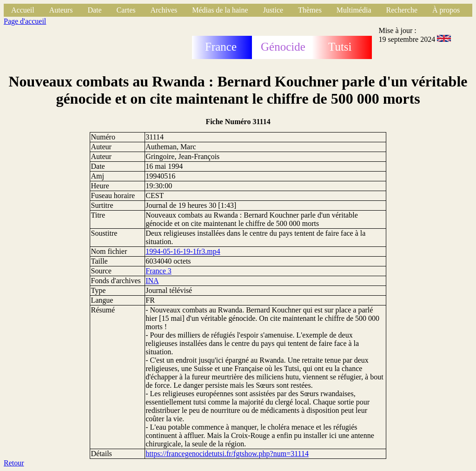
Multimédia (354, 10)
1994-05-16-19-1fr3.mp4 (183, 251)
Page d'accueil (25, 21)
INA (152, 281)
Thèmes (310, 10)
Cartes (126, 10)
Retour (14, 463)
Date (94, 10)
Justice (273, 10)
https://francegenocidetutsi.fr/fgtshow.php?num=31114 (227, 454)
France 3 (159, 271)
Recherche (402, 10)
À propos (446, 10)
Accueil (23, 10)
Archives (164, 10)
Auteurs (61, 10)
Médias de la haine (220, 10)
